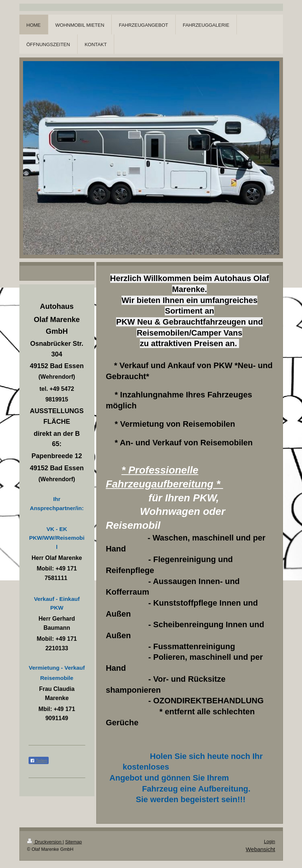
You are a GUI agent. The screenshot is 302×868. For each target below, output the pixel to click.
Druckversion (45, 842)
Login (270, 842)
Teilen (39, 761)
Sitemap (74, 842)
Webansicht (260, 849)
